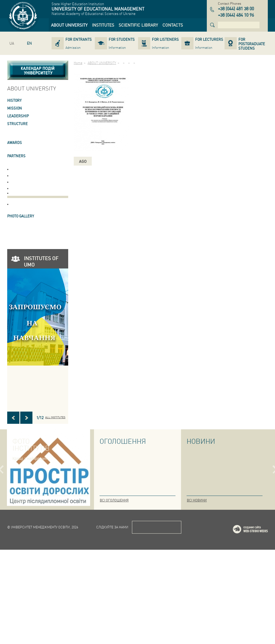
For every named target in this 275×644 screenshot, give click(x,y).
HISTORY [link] (14, 100)
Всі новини (197, 500)
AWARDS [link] (15, 142)
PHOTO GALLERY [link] (21, 216)
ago (83, 161)
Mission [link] (15, 108)
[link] (69, 25)
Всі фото (20, 500)
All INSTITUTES (55, 417)
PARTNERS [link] (16, 156)
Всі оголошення (114, 500)
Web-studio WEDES (258, 624)
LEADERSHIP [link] (18, 116)
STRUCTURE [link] (17, 124)
